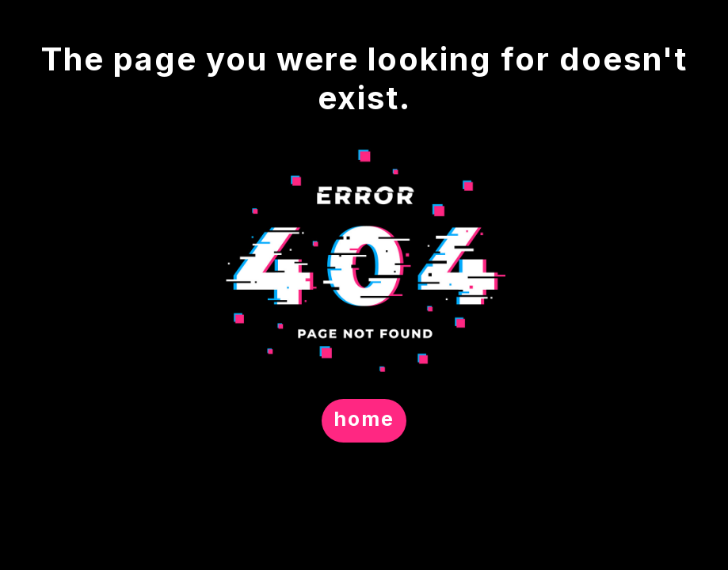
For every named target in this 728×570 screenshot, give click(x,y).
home (364, 419)
